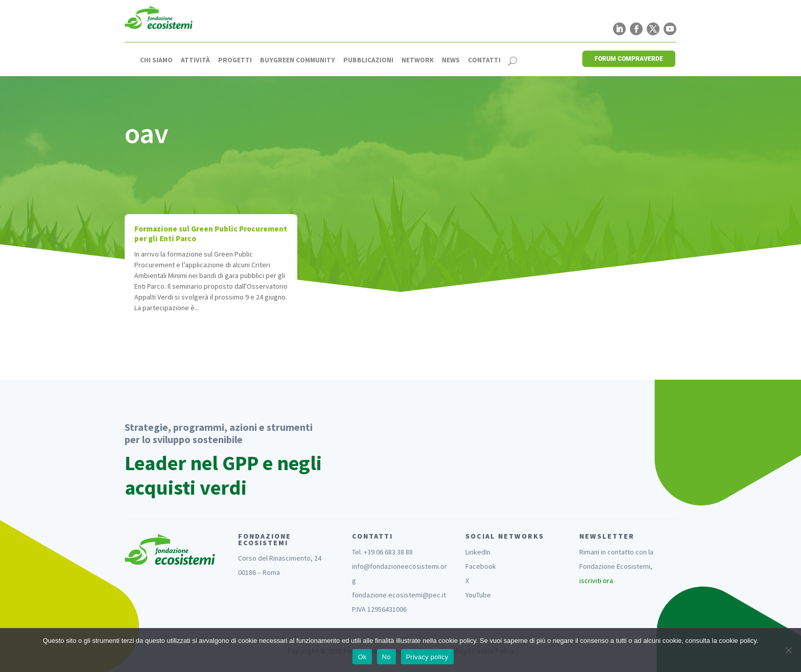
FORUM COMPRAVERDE (629, 59)
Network (418, 60)
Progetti (235, 60)
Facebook (481, 566)
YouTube (478, 595)
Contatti (484, 60)
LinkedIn (478, 552)
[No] (788, 650)
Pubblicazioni (368, 60)
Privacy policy (427, 657)
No (386, 657)
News (451, 60)
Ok (362, 657)
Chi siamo (156, 60)
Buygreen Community (298, 60)
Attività (195, 60)
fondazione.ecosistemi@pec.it (399, 595)
